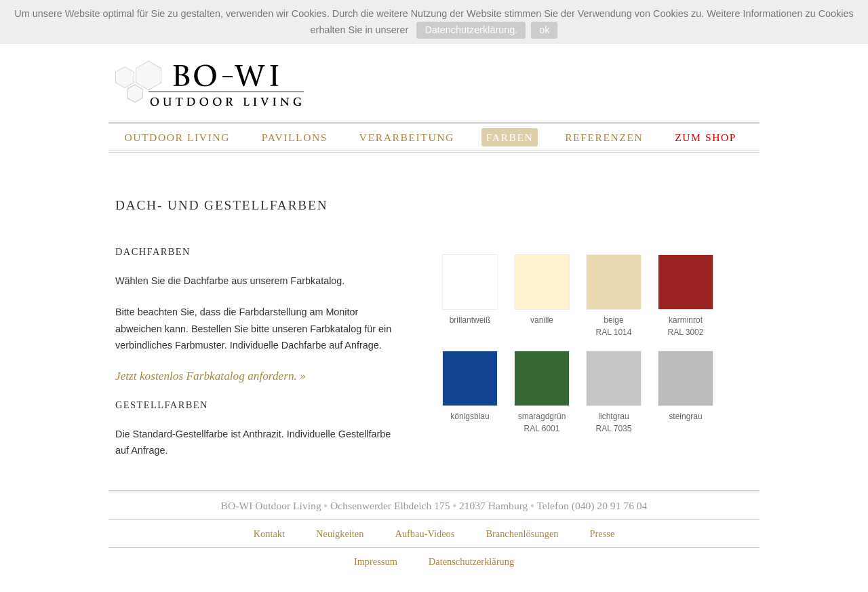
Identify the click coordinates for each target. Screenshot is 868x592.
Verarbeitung (407, 137)
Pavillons (295, 137)
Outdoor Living (177, 137)
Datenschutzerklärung (471, 561)
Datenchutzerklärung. (471, 30)
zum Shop (706, 137)
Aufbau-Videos (425, 534)
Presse (603, 534)
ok (544, 30)
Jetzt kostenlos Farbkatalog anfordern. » (211, 376)
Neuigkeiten (340, 534)
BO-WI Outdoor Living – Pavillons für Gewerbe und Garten (210, 83)
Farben (510, 137)
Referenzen (604, 137)
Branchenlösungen (522, 534)
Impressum (376, 561)
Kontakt (269, 534)
